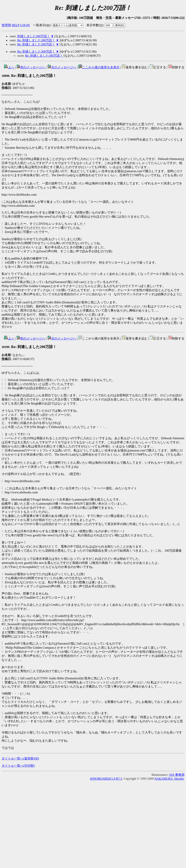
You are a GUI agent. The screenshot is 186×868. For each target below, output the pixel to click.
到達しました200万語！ (34, 36)
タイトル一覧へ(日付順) (18, 766)
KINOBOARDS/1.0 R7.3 (106, 779)
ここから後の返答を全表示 (99, 67)
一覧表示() (42, 25)
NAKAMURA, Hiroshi (169, 779)
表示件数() (95, 25)
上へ (9, 67)
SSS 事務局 (177, 775)
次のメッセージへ (62, 67)
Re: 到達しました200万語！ (36, 40)
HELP (15, 25)
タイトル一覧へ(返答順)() (20, 758)
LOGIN (25, 25)
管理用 (6, 25)
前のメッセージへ (31, 67)
